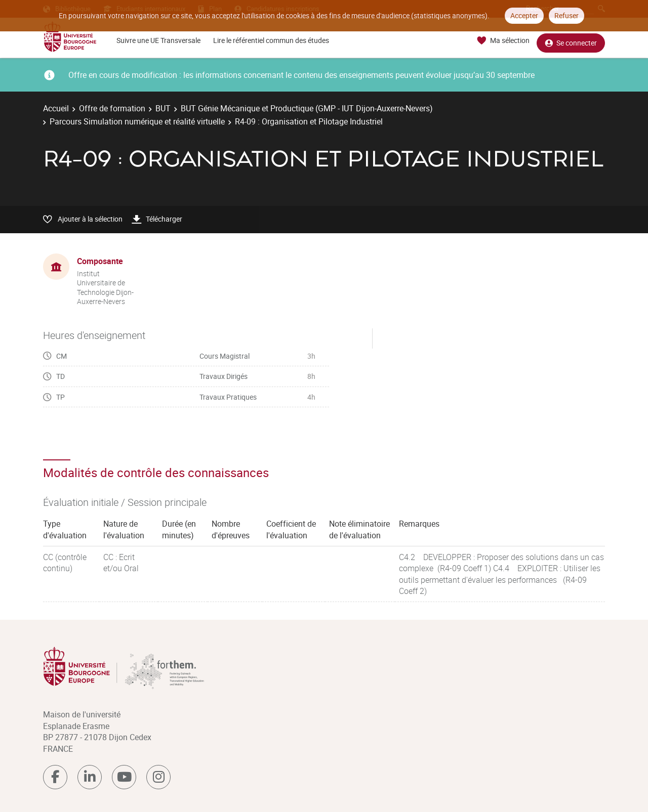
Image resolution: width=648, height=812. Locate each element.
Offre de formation (112, 108)
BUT (163, 108)
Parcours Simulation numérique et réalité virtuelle (137, 121)
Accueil (56, 108)
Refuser (566, 15)
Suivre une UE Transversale (158, 40)
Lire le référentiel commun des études (271, 40)
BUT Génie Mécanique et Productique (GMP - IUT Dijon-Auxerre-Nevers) (307, 108)
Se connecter (571, 41)
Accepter (524, 15)
